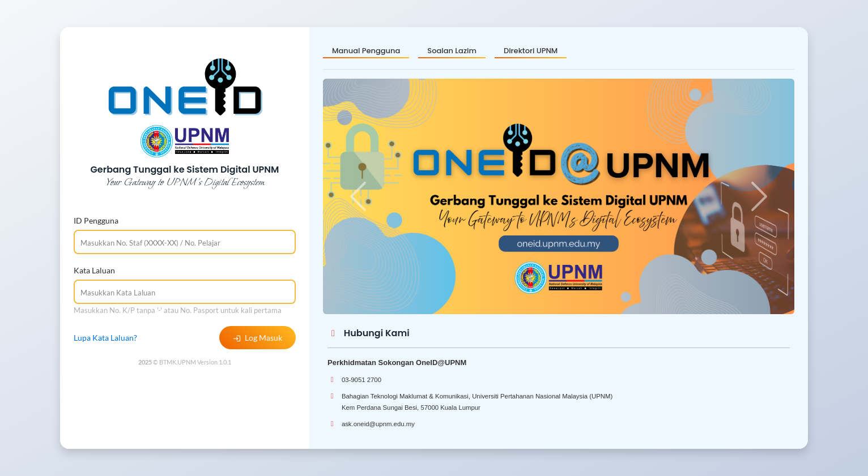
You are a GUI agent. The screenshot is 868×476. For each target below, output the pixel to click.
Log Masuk (258, 338)
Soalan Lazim (452, 51)
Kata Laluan (94, 270)
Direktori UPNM (531, 51)
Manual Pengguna (366, 51)
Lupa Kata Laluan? (105, 338)
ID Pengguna (96, 220)
